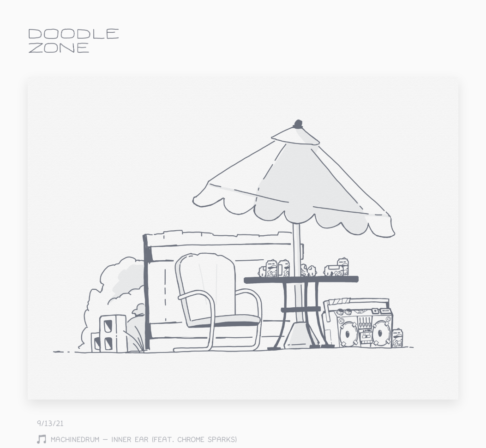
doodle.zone (74, 41)
